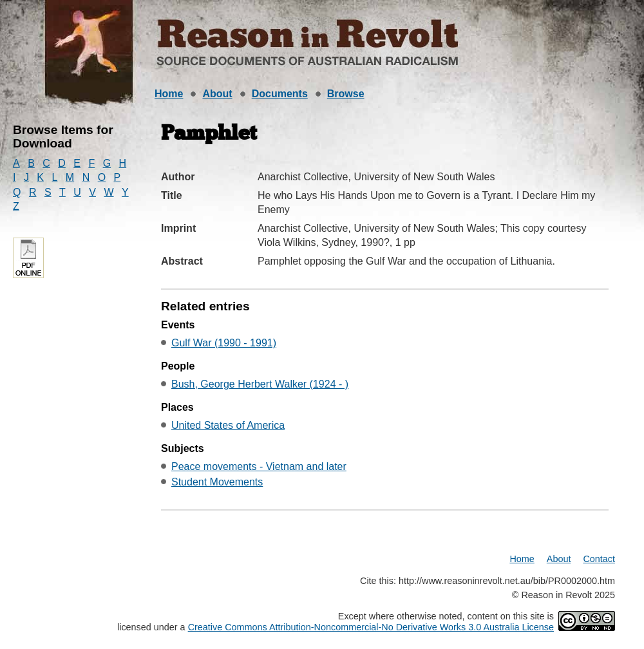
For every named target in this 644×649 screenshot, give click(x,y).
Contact (599, 559)
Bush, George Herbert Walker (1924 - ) (260, 384)
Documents (280, 94)
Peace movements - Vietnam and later (259, 466)
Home (169, 94)
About (217, 94)
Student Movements (217, 482)
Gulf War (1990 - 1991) (224, 343)
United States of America (228, 425)
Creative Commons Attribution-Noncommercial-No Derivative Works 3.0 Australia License (371, 627)
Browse (346, 94)
